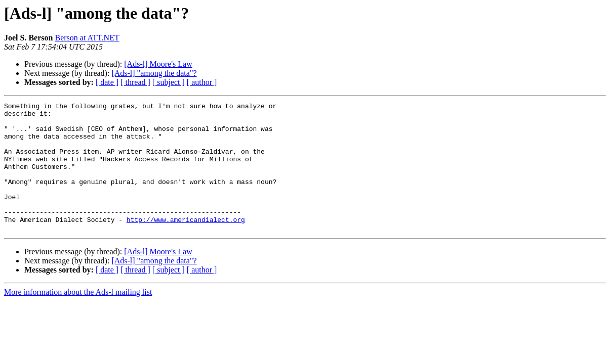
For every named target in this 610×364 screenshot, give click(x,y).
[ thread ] (135, 82)
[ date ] (107, 82)
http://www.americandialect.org (186, 244)
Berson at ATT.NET (87, 38)
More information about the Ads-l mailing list (78, 318)
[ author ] (202, 82)
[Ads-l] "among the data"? (154, 73)
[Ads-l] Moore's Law (158, 64)
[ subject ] (169, 82)
